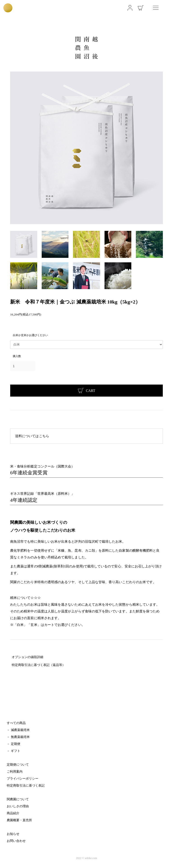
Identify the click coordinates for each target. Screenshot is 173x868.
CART (86, 391)
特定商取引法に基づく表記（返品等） (39, 665)
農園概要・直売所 (19, 820)
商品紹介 (13, 813)
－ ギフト (14, 751)
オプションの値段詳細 (27, 657)
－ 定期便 (14, 744)
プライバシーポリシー (23, 779)
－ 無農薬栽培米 (18, 737)
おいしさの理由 (18, 806)
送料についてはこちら (32, 436)
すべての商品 (16, 723)
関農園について (18, 799)
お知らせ (13, 834)
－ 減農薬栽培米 (18, 730)
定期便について (18, 765)
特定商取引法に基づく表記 (26, 786)
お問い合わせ (16, 841)
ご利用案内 (15, 772)
